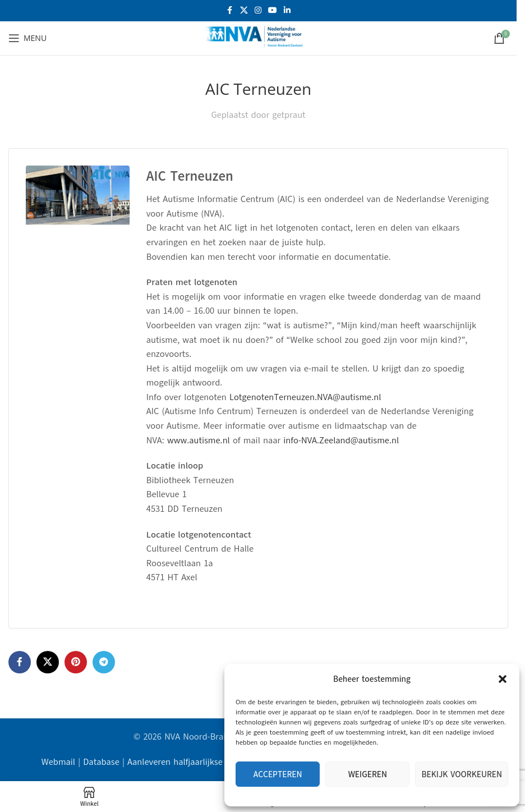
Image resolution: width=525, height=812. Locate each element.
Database (101, 762)
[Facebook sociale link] (230, 11)
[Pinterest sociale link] (76, 662)
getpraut (289, 115)
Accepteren (278, 774)
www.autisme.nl (199, 441)
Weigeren (368, 774)
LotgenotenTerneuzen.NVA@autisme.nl (305, 397)
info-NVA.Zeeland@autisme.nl (341, 441)
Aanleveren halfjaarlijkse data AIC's (196, 762)
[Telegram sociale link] (104, 662)
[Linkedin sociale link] (287, 11)
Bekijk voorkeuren (462, 774)
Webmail (58, 762)
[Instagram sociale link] (258, 11)
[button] (503, 679)
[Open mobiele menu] (27, 38)
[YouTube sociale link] (273, 11)
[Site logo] (259, 38)
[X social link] (244, 11)
